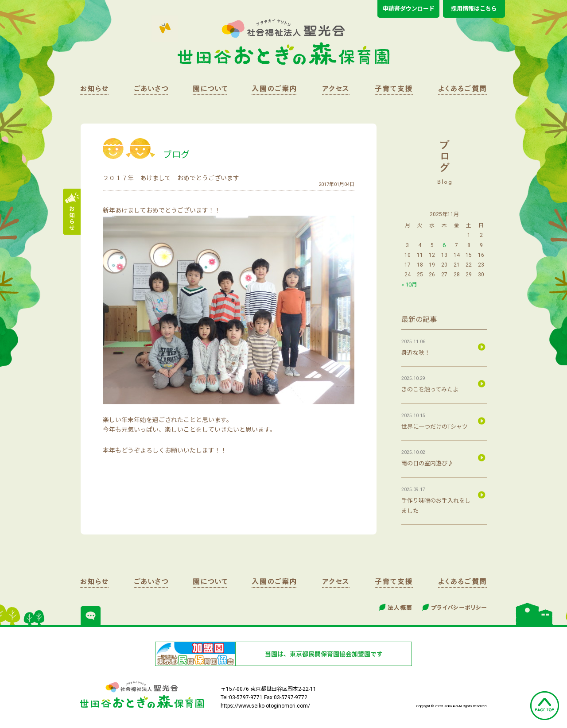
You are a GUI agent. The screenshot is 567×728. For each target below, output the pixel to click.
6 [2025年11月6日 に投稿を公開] (444, 245)
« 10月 (409, 285)
